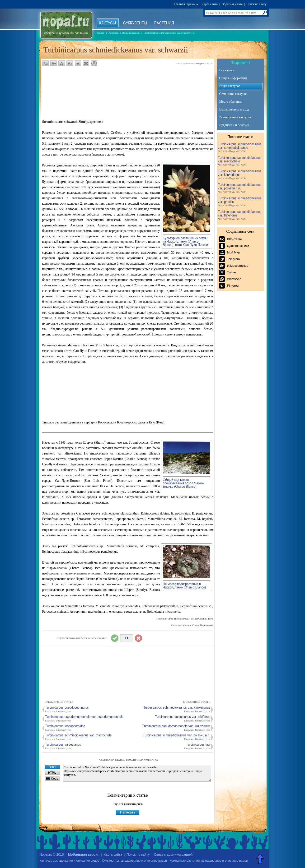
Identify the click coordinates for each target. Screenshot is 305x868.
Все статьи (227, 70)
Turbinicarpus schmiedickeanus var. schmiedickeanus (240, 148)
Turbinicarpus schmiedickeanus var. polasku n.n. (240, 188)
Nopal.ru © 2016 (52, 854)
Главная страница (186, 4)
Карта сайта (210, 4)
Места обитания (231, 102)
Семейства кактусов (233, 94)
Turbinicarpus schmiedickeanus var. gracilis (240, 202)
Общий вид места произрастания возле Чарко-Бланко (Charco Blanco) (183, 483)
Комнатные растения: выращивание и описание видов (209, 861)
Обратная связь (232, 4)
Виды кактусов (230, 86)
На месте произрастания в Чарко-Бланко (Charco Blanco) (184, 585)
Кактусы (108, 23)
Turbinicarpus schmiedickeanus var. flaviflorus (240, 215)
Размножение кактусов (235, 117)
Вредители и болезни (234, 125)
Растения (164, 23)
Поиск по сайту (256, 4)
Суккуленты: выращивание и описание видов (134, 861)
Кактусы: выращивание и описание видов (69, 861)
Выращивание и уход (234, 109)
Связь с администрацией (173, 854)
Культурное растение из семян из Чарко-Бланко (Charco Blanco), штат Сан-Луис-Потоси (185, 241)
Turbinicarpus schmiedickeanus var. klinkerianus (240, 175)
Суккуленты (135, 23)
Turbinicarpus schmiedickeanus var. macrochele (240, 161)
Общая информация (233, 78)
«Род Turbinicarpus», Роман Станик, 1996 (190, 619)
